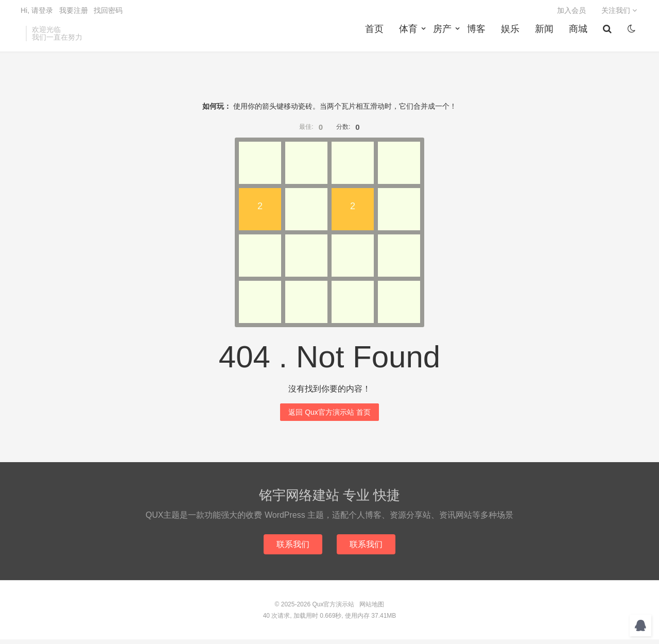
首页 (376, 37)
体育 (410, 37)
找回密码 (108, 13)
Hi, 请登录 (37, 13)
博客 (478, 37)
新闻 (546, 37)
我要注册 (74, 13)
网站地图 (372, 609)
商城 (580, 37)
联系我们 (292, 548)
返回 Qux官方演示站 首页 (329, 416)
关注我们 (619, 13)
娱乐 (512, 37)
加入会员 (571, 13)
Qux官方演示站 (333, 609)
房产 (444, 37)
